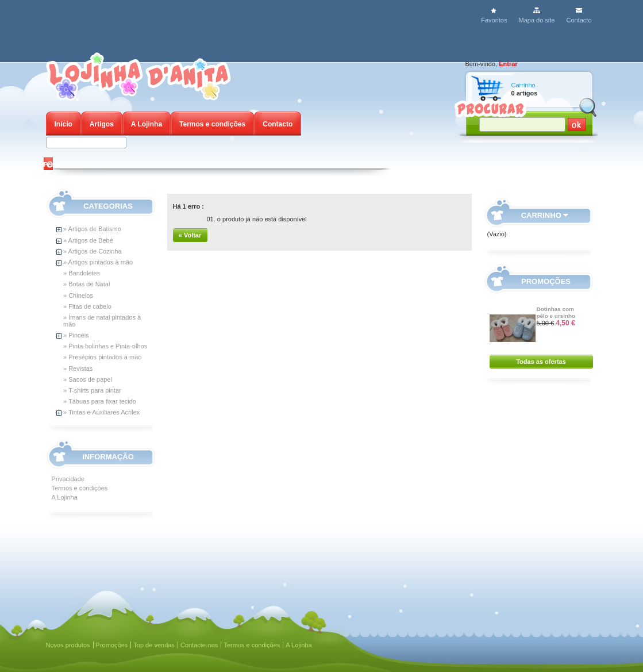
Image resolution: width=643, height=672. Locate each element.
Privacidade (68, 479)
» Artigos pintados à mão (98, 262)
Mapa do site (536, 20)
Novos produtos (68, 645)
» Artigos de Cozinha (93, 251)
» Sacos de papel (88, 379)
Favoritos (494, 20)
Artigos (102, 124)
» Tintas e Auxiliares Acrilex (101, 412)
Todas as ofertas (541, 362)
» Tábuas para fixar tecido (100, 401)
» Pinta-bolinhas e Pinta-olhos (105, 346)
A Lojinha (147, 124)
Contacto (579, 20)
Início (63, 124)
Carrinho (523, 85)
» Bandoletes (82, 273)
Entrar (508, 64)
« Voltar (190, 235)
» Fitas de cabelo (87, 306)
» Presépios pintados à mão (102, 357)
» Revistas (78, 368)
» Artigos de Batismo (92, 229)
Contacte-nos (199, 645)
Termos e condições (212, 124)
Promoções (546, 281)
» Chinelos (78, 295)
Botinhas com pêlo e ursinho (556, 312)
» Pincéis (76, 335)
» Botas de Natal (86, 284)
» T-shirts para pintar (92, 390)
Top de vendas (154, 645)
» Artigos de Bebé (88, 240)
